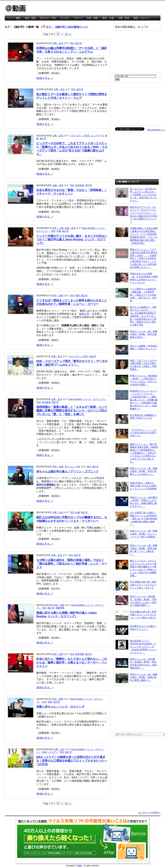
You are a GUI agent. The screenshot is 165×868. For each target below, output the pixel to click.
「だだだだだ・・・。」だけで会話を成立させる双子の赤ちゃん (136, 434)
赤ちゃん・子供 (48, 18)
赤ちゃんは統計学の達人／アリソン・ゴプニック (67, 471)
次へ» (68, 34)
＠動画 (79, 866)
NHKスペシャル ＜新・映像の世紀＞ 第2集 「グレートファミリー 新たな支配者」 (136, 535)
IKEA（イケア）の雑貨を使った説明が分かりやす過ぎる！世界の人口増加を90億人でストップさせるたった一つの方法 (72, 761)
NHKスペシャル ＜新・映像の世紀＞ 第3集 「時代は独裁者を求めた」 (136, 335)
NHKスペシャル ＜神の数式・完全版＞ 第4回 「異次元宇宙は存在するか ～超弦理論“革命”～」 (136, 663)
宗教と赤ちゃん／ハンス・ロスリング (60, 707)
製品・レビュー (141, 18)
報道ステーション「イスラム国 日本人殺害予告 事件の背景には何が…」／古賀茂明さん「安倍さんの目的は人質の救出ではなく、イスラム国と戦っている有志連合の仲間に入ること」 (136, 258)
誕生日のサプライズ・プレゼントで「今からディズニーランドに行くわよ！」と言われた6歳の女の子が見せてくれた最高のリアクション (136, 214)
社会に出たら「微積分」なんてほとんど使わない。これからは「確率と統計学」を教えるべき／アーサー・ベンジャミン (72, 662)
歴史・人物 (108, 18)
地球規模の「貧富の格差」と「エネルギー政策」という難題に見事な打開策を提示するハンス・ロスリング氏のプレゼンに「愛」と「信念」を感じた (72, 411)
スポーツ (78, 18)
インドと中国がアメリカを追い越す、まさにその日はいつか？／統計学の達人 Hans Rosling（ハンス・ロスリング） (72, 240)
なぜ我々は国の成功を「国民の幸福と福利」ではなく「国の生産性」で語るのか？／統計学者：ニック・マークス (72, 564)
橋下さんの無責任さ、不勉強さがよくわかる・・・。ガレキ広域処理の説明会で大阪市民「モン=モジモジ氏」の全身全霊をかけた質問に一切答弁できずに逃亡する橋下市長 (136, 316)
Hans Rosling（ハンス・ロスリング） (87, 399)
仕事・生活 (124, 18)
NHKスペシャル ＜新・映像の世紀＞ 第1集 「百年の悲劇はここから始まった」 (136, 472)
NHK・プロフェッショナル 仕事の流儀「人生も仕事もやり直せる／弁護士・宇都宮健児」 (136, 365)
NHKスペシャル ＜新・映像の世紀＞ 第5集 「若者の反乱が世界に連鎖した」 (136, 678)
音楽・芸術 (30, 18)
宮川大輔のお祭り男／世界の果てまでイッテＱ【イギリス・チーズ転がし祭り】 (136, 616)
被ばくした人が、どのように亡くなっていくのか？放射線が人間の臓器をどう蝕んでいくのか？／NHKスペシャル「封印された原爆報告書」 (136, 568)
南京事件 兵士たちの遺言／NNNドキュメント (136, 630)
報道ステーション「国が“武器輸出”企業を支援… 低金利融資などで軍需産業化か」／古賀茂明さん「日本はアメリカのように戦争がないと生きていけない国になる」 (136, 453)
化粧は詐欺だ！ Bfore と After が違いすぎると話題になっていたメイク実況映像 (136, 487)
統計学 (79, 43)
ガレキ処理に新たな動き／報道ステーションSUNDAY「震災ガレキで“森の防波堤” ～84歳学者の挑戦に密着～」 (136, 518)
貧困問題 (60, 608)
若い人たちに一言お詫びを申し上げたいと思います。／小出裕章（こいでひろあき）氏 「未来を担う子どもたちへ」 (136, 195)
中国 (59, 231)
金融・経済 (58, 185)
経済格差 (80, 185)
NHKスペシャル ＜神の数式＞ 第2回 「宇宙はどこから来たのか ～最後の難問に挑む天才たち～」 (136, 502)
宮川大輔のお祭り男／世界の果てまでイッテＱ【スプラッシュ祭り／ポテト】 (136, 586)
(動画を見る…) (45, 78)
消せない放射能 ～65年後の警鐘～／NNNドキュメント (136, 350)
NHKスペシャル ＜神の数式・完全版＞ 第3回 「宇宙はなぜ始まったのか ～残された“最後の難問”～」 (136, 601)
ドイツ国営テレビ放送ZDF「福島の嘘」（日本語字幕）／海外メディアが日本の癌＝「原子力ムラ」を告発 (136, 295)
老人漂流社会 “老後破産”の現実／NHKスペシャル (136, 419)
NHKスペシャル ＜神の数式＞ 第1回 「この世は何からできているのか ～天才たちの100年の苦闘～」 (136, 380)
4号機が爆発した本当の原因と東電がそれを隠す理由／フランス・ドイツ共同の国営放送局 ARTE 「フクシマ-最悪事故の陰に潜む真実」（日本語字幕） (136, 236)
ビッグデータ (97, 136)
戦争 (78, 295)
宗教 (50, 702)
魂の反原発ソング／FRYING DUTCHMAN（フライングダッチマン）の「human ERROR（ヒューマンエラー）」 (136, 647)
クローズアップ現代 (80, 136)
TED (72, 43)
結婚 (78, 512)
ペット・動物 (14, 18)
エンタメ (65, 18)
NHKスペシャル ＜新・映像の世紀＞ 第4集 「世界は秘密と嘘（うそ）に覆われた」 (136, 550)
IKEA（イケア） (50, 752)
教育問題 (80, 654)
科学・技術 (92, 18)
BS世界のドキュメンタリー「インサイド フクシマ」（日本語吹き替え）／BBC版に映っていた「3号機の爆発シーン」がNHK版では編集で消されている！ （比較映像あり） (136, 400)
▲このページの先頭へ (149, 812)
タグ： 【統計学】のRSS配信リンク (66, 27)
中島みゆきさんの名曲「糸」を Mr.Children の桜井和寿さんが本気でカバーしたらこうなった (137, 278)
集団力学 (84, 314)
